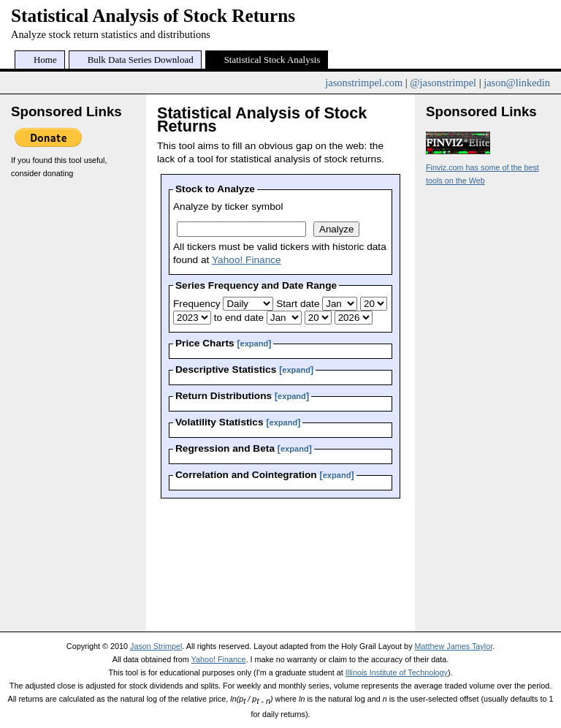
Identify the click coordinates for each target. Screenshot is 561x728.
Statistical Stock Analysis (272, 60)
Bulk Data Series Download (141, 60)
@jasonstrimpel (443, 83)
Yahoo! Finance (247, 260)
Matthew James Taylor (454, 646)
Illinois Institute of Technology (397, 672)
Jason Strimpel (156, 646)
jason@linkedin (517, 83)
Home (45, 60)
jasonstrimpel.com (364, 83)
